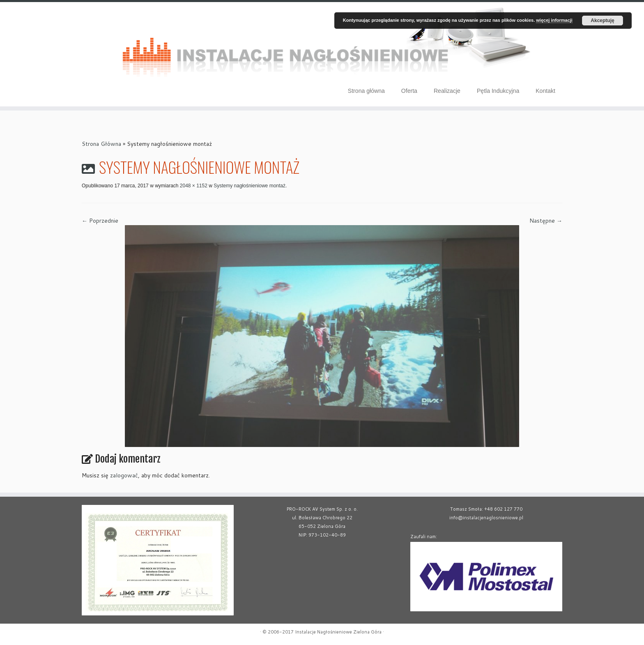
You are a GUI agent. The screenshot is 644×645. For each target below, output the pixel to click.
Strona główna (366, 91)
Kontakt (545, 91)
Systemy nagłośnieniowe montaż (249, 186)
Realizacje (447, 91)
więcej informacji (554, 20)
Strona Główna (101, 144)
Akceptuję (602, 21)
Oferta (409, 91)
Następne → (546, 221)
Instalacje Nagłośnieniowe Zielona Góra (338, 632)
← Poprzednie (100, 221)
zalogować (124, 475)
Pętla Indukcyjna (498, 91)
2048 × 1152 (193, 186)
